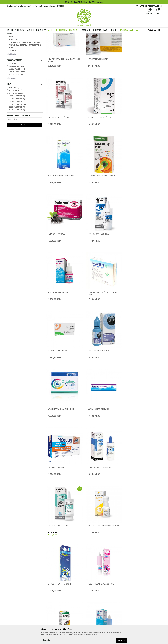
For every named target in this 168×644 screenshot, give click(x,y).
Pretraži (24, 157)
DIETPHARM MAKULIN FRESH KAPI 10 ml (141, 441)
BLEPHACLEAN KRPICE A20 (97, 266)
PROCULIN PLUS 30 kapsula (137, 325)
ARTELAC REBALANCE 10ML (137, 208)
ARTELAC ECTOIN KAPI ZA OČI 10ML (101, 150)
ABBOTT (12, 70)
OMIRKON (13, 83)
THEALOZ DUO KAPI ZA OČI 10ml (60, 150)
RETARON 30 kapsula (56, 208)
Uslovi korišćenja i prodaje (96, 582)
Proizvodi (33, 35)
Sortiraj (105, 39)
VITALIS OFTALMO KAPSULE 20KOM (61, 325)
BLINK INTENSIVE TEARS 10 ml (138, 266)
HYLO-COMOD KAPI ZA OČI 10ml (60, 383)
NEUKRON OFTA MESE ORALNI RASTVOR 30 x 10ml (64, 93)
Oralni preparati (13, 53)
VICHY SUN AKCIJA (17, 99)
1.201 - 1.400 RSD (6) (17, 132)
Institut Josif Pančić (17, 102)
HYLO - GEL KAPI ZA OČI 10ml (98, 208)
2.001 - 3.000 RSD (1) (17, 140)
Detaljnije (47, 640)
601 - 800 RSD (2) (15, 123)
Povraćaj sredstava (93, 611)
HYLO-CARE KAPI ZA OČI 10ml (98, 383)
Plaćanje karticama (93, 596)
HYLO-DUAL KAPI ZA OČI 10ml (138, 92)
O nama (49, 582)
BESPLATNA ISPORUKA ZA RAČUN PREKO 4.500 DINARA (84, 2)
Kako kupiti (90, 589)
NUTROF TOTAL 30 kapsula (98, 92)
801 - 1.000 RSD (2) (16, 126)
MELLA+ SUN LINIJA (17, 105)
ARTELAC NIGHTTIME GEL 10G (98, 325)
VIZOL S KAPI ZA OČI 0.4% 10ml (60, 441)
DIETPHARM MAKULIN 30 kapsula (100, 499)
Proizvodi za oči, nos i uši (48, 35)
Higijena (11, 50)
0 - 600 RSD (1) (14, 120)
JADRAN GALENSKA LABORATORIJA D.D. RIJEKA (25, 79)
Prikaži (128, 39)
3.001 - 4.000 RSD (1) (17, 143)
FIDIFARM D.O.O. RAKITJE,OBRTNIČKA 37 (25, 75)
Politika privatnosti (93, 585)
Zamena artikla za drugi (95, 604)
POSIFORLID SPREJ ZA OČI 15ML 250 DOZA (143, 383)
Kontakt (49, 589)
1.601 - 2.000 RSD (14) (17, 137)
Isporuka (89, 600)
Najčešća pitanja (53, 593)
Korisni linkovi (51, 596)
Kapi (10, 47)
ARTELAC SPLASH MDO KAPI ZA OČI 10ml (63, 499)
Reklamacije (90, 608)
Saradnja (50, 585)
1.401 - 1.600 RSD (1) (17, 134)
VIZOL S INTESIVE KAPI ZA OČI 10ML (101, 441)
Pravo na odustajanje (94, 615)
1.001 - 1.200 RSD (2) (17, 129)
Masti (10, 55)
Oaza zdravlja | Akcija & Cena (17, 35)
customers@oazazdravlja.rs (18, 601)
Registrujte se (155, 6)
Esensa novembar (16, 107)
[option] (84, 2)
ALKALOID (13, 72)
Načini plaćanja (91, 593)
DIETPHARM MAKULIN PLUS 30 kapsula (141, 150)
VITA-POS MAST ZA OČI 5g (136, 499)
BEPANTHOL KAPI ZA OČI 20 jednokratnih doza (64, 268)
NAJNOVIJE (14, 96)
